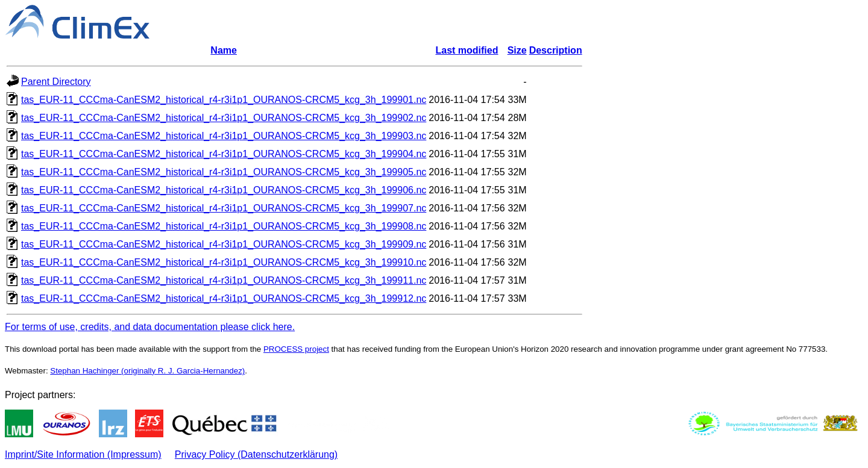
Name (224, 50)
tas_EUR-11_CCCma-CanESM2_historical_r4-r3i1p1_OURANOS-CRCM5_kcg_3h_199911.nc (224, 280)
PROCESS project (296, 349)
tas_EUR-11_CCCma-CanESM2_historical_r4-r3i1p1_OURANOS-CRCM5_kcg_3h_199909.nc (224, 244)
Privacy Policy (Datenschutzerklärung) (256, 454)
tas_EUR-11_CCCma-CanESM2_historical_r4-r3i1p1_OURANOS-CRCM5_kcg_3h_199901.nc (224, 100)
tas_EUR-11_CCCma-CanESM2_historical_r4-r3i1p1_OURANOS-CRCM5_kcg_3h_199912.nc (224, 298)
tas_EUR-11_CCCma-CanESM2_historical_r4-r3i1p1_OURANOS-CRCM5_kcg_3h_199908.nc (224, 226)
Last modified (467, 50)
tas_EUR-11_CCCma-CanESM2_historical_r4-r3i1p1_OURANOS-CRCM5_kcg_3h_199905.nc (224, 172)
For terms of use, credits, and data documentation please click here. (150, 327)
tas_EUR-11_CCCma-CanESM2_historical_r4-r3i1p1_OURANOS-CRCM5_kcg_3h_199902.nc (224, 118)
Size (517, 50)
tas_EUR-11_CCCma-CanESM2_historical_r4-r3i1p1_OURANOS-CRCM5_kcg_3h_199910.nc (224, 262)
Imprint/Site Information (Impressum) (83, 454)
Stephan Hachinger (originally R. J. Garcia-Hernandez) (147, 371)
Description (556, 50)
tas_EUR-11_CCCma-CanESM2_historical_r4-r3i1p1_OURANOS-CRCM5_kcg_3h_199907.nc (224, 208)
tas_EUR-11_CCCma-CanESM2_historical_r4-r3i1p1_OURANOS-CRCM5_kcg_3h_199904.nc (224, 154)
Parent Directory (56, 82)
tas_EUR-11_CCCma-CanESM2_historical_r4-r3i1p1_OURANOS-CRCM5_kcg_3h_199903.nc (224, 136)
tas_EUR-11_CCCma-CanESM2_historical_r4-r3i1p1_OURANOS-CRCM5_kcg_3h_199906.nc (224, 190)
